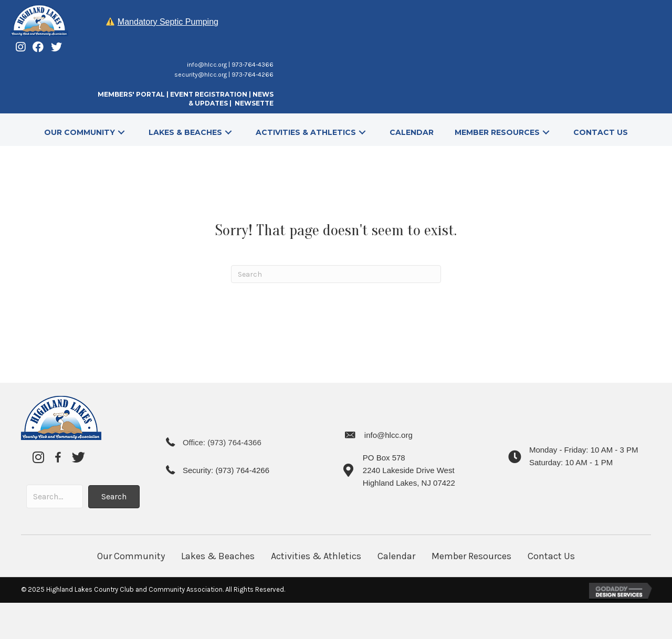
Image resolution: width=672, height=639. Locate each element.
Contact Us (551, 556)
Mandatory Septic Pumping (168, 22)
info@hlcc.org (207, 65)
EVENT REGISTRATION (209, 94)
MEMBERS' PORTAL (131, 94)
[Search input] (55, 496)
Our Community (131, 556)
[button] (121, 132)
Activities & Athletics (316, 556)
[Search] (336, 274)
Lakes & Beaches (218, 556)
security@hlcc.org (201, 75)
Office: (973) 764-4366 (222, 442)
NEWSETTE (254, 103)
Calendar (396, 556)
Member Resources (471, 556)
